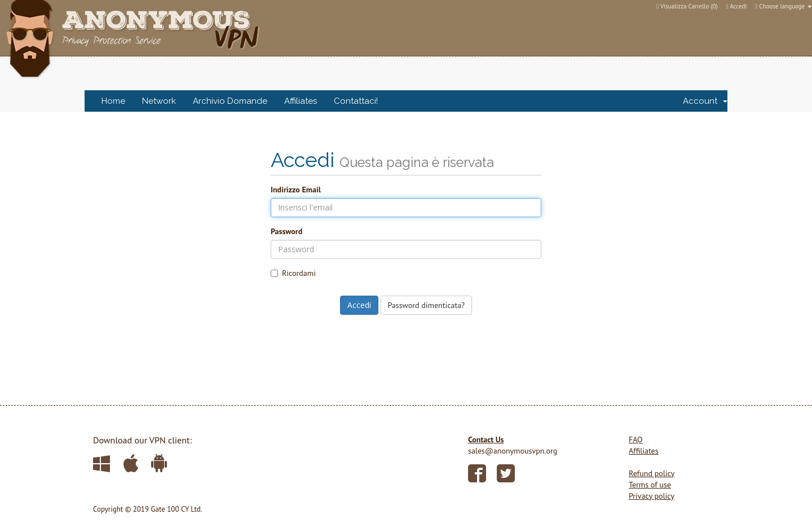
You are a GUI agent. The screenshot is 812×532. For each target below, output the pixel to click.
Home (113, 101)
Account (705, 101)
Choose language (784, 6)
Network (159, 101)
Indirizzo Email (296, 190)
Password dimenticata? (427, 305)
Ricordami (293, 273)
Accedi (737, 6)
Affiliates (301, 101)
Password (286, 231)
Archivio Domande (230, 101)
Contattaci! (356, 101)
